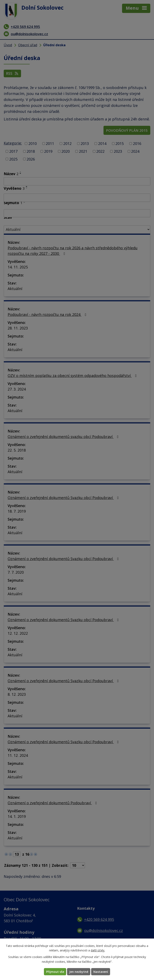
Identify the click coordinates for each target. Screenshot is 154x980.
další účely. (98, 951)
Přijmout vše (55, 972)
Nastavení (101, 972)
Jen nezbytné (79, 972)
